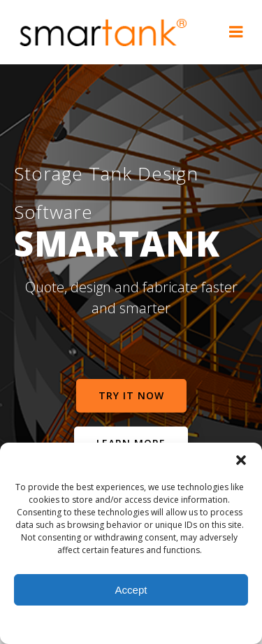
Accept (131, 590)
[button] (241, 460)
